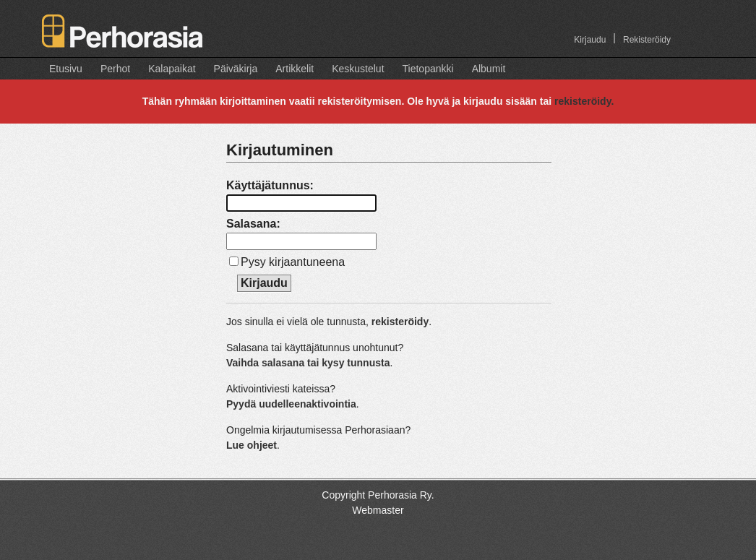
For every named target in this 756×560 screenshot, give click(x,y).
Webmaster (378, 510)
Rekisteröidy (647, 40)
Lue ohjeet (252, 445)
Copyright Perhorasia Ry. (378, 495)
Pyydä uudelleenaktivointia (291, 404)
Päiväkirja (236, 69)
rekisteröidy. (584, 101)
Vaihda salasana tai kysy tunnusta (308, 363)
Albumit (489, 69)
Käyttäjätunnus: (270, 185)
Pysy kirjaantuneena (293, 262)
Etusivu (66, 69)
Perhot (115, 69)
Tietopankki (428, 69)
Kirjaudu (590, 40)
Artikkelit (295, 69)
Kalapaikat (172, 69)
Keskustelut (358, 69)
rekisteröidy (400, 322)
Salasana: (253, 224)
